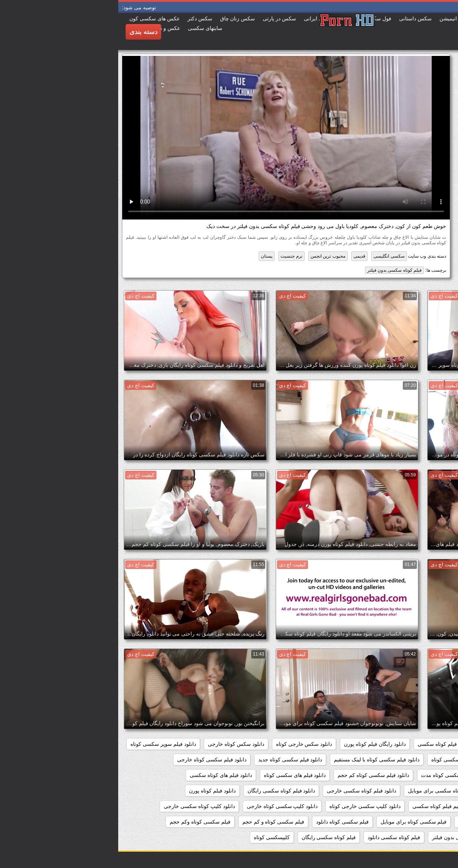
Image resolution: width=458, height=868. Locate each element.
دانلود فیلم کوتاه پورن (94, 791)
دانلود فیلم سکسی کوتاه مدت (335, 775)
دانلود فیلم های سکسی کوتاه (177, 775)
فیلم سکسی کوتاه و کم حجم (155, 822)
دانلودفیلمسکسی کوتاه (422, 822)
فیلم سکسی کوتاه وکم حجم (82, 822)
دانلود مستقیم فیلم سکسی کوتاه (411, 806)
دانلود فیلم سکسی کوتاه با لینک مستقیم (258, 760)
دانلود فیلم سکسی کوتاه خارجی (94, 760)
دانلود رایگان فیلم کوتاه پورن (257, 744)
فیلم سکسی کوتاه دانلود (224, 822)
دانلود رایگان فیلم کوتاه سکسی (333, 744)
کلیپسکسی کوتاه (154, 837)
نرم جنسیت (173, 256)
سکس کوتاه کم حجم (363, 822)
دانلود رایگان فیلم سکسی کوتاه (413, 744)
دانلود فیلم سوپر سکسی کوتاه (45, 744)
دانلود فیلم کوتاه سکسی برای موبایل (329, 791)
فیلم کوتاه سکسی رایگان (211, 837)
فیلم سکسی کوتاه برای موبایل (296, 822)
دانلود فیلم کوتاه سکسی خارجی (243, 791)
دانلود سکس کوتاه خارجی (118, 744)
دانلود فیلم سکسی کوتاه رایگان (413, 775)
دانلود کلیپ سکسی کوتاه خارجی (164, 806)
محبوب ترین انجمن (210, 256)
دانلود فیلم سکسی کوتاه (339, 760)
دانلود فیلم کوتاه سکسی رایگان (163, 791)
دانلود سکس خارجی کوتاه (186, 744)
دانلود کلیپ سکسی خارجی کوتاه (247, 806)
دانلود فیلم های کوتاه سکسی (103, 775)
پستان (148, 256)
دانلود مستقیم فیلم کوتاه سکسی (329, 806)
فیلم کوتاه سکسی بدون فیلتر (276, 270)
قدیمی (241, 256)
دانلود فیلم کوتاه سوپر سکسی (414, 791)
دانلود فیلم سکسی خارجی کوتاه (412, 760)
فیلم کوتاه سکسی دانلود (276, 837)
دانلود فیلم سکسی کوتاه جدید (172, 760)
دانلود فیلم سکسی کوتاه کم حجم (255, 775)
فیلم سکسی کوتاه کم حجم (417, 837)
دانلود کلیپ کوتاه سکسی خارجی (81, 806)
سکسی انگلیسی (271, 256)
